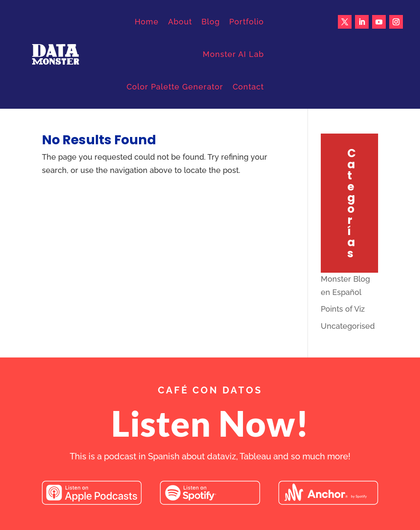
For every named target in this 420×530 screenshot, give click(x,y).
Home (147, 22)
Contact (248, 87)
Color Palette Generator (175, 87)
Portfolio (247, 22)
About (180, 22)
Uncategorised (348, 326)
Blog (211, 22)
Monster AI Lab (233, 54)
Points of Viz (343, 309)
